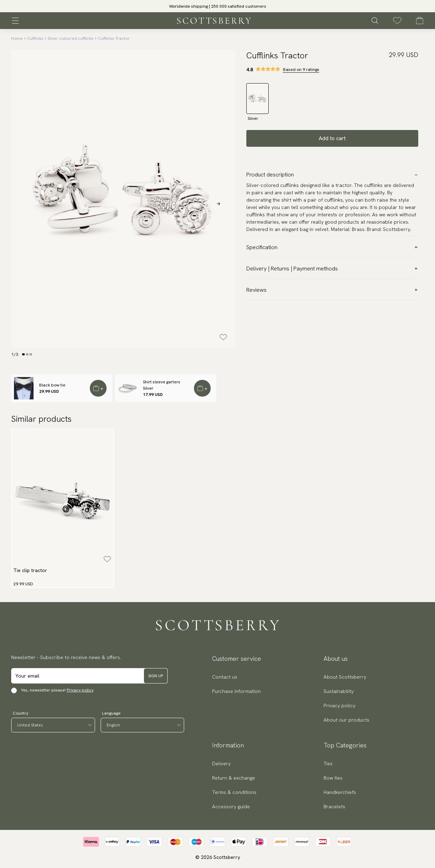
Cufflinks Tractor (114, 38)
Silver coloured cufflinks (71, 38)
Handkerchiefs (340, 792)
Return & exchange (234, 778)
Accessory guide (231, 806)
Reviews (332, 290)
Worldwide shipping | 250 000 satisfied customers (218, 6)
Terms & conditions (234, 792)
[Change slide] (23, 354)
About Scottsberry (345, 677)
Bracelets (334, 806)
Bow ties (333, 778)
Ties (328, 764)
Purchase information (236, 691)
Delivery (221, 764)
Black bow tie (52, 385)
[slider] (218, 6)
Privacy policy (80, 690)
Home (17, 38)
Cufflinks (35, 38)
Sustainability (339, 691)
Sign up (156, 676)
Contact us (225, 677)
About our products (346, 720)
